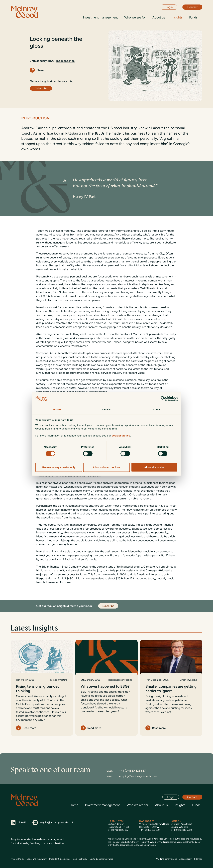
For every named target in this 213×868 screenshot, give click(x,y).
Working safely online (167, 859)
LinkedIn (19, 822)
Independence (65, 61)
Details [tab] (106, 409)
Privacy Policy (17, 859)
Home (74, 805)
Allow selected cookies (106, 467)
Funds (196, 805)
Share (40, 70)
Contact (192, 7)
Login (169, 7)
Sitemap (198, 859)
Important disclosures (60, 859)
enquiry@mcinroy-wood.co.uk (138, 776)
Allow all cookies (154, 467)
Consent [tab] (57, 409)
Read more (29, 728)
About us (161, 805)
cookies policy (121, 436)
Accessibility (186, 859)
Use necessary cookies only (59, 467)
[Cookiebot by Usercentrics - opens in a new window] (163, 399)
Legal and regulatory (37, 859)
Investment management (102, 805)
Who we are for (138, 805)
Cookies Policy (80, 859)
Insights (180, 805)
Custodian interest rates (101, 859)
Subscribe (41, 88)
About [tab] (156, 409)
